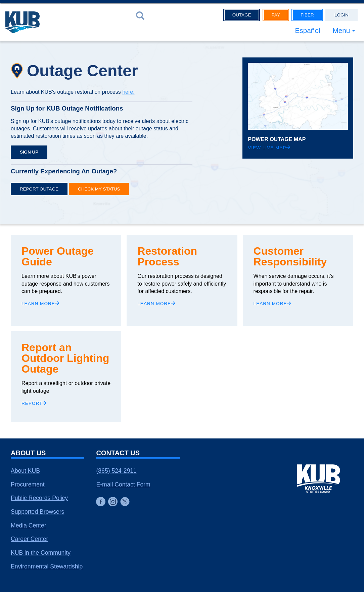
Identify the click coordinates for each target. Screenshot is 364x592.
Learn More (40, 304)
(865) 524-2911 (116, 471)
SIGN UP (29, 152)
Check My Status (99, 189)
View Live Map (269, 148)
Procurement (28, 484)
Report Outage (39, 189)
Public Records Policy (39, 498)
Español (307, 30)
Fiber (307, 15)
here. (128, 92)
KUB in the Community (41, 553)
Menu (341, 30)
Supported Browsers (37, 512)
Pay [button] (276, 15)
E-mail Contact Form (123, 484)
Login (342, 15)
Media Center (29, 525)
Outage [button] (242, 15)
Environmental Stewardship (47, 566)
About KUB (25, 471)
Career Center (29, 539)
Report (34, 403)
